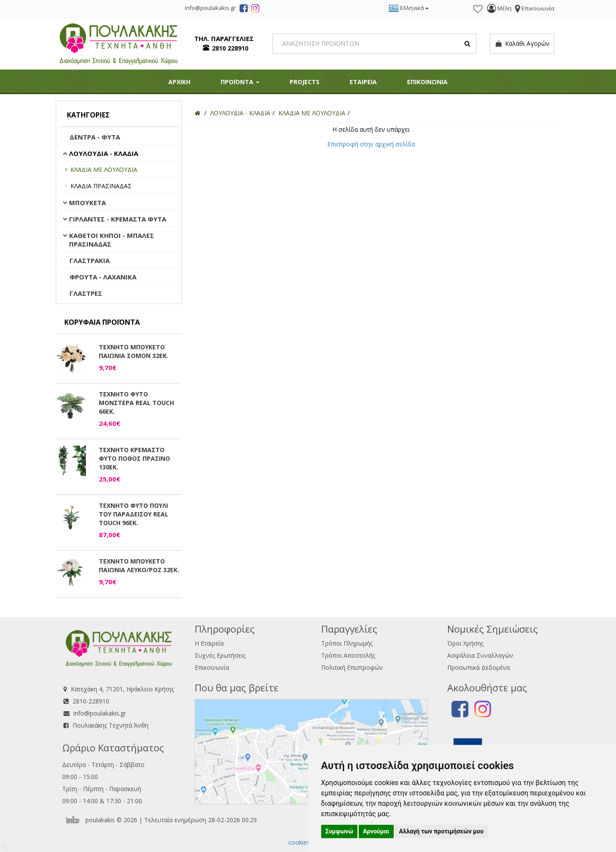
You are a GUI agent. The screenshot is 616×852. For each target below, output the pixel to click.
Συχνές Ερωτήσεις (220, 655)
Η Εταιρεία (209, 643)
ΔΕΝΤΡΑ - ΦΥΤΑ (95, 137)
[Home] (197, 113)
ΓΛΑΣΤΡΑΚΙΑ (90, 260)
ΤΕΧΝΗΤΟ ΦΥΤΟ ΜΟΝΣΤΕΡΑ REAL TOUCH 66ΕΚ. (136, 403)
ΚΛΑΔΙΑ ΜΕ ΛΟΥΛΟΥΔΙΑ (104, 169)
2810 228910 (230, 48)
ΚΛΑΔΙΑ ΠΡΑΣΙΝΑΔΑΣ (101, 186)
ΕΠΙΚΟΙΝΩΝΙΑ (427, 82)
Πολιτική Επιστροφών (352, 667)
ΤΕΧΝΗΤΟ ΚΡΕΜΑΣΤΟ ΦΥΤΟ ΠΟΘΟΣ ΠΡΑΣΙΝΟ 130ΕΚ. (134, 458)
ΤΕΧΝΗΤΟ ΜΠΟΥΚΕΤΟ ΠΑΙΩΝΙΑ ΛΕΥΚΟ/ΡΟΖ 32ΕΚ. (139, 565)
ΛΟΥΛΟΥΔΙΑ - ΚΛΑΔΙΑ (104, 153)
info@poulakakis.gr (100, 713)
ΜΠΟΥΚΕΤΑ (87, 203)
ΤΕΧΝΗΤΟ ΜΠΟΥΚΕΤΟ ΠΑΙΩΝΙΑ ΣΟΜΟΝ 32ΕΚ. (134, 351)
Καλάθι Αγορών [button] (522, 44)
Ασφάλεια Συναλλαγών (480, 655)
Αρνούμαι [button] (376, 831)
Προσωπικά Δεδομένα (479, 667)
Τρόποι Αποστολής (348, 655)
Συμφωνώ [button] (340, 831)
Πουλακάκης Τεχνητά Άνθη (111, 725)
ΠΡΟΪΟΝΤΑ (240, 82)
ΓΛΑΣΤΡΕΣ (86, 293)
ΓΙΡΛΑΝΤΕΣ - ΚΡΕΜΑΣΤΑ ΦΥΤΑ (118, 219)
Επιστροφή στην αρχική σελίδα (371, 144)
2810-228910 (91, 701)
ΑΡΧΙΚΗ (179, 82)
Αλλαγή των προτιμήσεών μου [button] (441, 831)
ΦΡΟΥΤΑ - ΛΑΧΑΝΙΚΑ (103, 277)
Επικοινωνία (212, 667)
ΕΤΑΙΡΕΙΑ (363, 82)
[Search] (374, 44)
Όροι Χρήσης (465, 643)
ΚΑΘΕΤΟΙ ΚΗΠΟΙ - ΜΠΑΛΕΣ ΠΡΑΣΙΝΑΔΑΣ (112, 240)
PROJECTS (305, 82)
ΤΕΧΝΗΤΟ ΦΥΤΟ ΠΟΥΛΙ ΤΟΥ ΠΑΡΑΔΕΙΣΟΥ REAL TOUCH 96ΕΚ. (134, 514)
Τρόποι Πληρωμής (347, 643)
